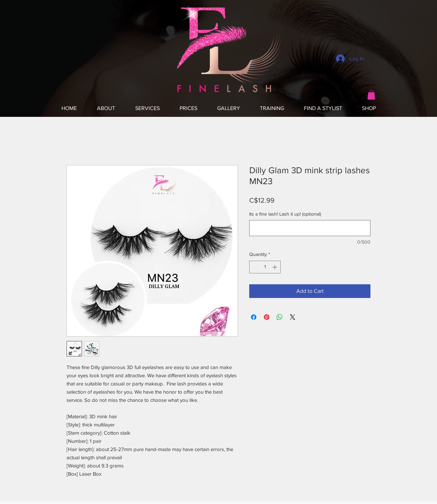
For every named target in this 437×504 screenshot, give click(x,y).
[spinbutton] (265, 267)
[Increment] (275, 267)
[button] (371, 95)
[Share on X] (293, 317)
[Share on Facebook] (254, 317)
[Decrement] (255, 267)
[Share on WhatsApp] (280, 317)
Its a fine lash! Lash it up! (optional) (285, 214)
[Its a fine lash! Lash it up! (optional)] (310, 228)
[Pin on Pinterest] (267, 317)
